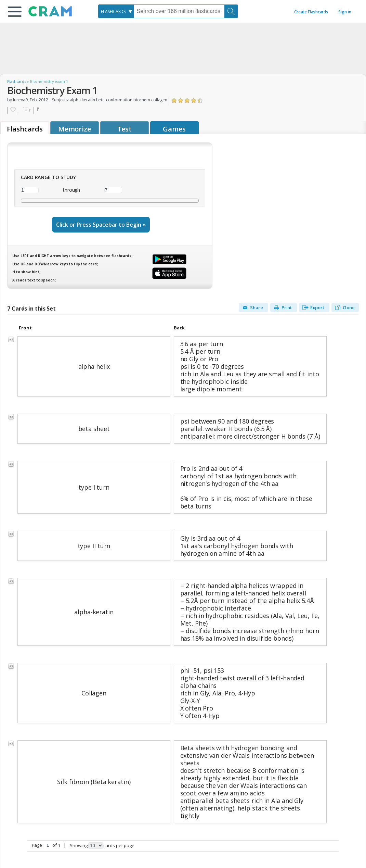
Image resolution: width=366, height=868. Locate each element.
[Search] (231, 11)
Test (125, 129)
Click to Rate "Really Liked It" (194, 100)
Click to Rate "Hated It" (174, 100)
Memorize (75, 129)
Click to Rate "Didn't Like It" (181, 100)
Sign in (345, 12)
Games (174, 129)
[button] (15, 12)
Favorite (13, 110)
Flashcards (17, 81)
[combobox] (116, 11)
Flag (39, 110)
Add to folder (26, 110)
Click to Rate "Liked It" (187, 100)
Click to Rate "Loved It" (200, 100)
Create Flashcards (311, 12)
